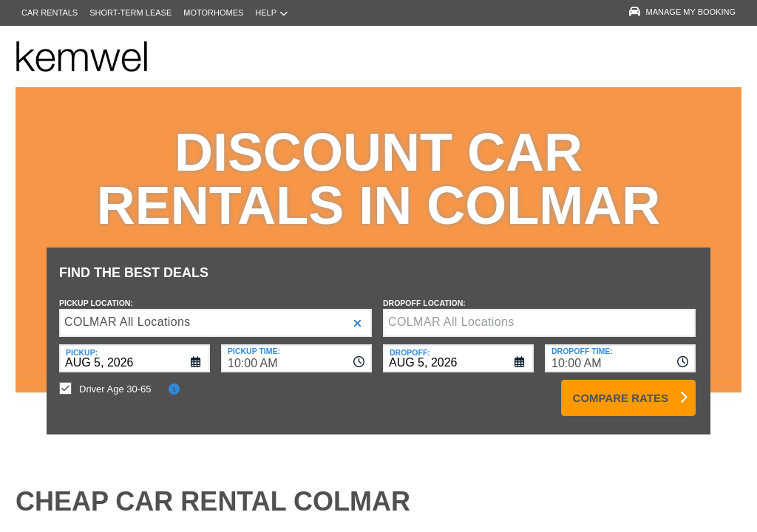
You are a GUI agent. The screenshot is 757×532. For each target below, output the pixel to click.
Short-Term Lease (130, 13)
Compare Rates (621, 387)
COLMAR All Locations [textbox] (128, 311)
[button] (357, 312)
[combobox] (296, 347)
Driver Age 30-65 (115, 378)
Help (271, 13)
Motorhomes (213, 13)
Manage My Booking (682, 12)
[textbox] (539, 312)
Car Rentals (50, 13)
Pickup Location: (96, 292)
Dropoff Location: (424, 292)
